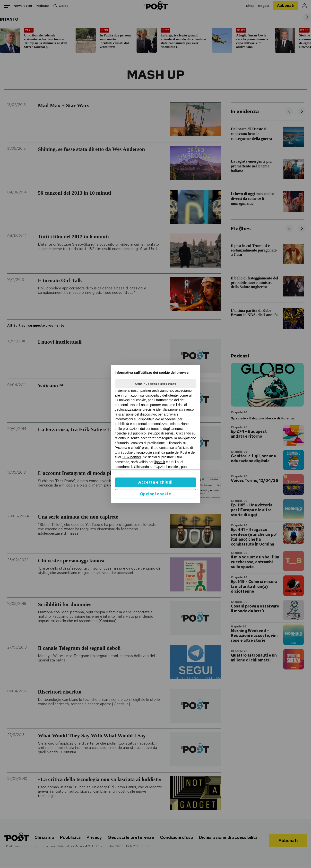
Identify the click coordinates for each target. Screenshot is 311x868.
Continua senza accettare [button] (155, 384)
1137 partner (132, 457)
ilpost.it (160, 462)
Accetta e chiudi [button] (155, 482)
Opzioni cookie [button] (156, 494)
